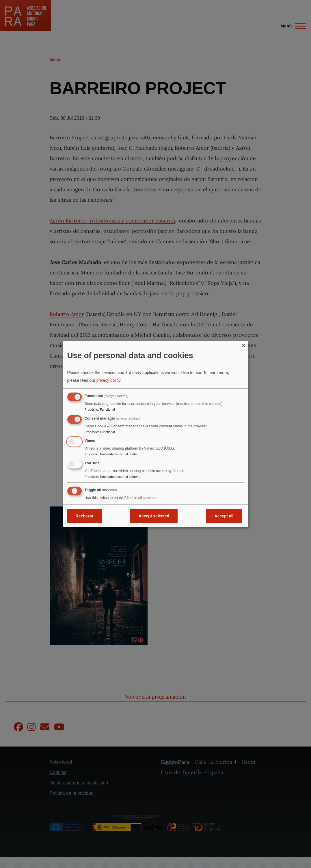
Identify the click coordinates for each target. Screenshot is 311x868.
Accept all (224, 516)
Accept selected (154, 516)
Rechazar (85, 516)
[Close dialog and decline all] (244, 345)
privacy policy (109, 380)
